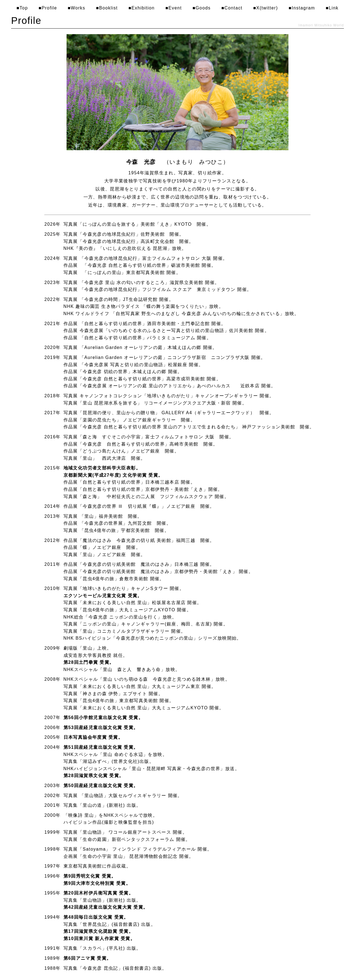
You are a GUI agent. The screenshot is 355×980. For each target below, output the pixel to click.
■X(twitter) (266, 8)
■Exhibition (141, 8)
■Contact (232, 8)
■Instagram (302, 8)
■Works (76, 8)
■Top (22, 8)
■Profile (48, 8)
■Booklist (107, 8)
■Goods (201, 8)
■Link (332, 8)
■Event (173, 8)
